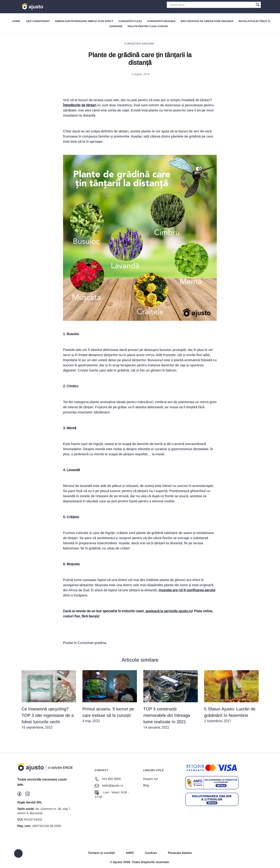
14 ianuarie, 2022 (171, 700)
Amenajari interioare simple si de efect (84, 21)
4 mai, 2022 (110, 697)
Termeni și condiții (101, 853)
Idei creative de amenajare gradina (207, 21)
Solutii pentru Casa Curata (148, 26)
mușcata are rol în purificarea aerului (187, 590)
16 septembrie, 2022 (49, 700)
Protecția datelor (180, 853)
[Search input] (212, 5)
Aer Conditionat (38, 21)
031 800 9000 (108, 779)
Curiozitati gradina (161, 21)
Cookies (151, 853)
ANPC (130, 853)
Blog (146, 785)
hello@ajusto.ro (109, 785)
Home (16, 21)
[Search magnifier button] (258, 5)
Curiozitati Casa (130, 21)
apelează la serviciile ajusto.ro (169, 611)
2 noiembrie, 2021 (231, 697)
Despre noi (150, 779)
